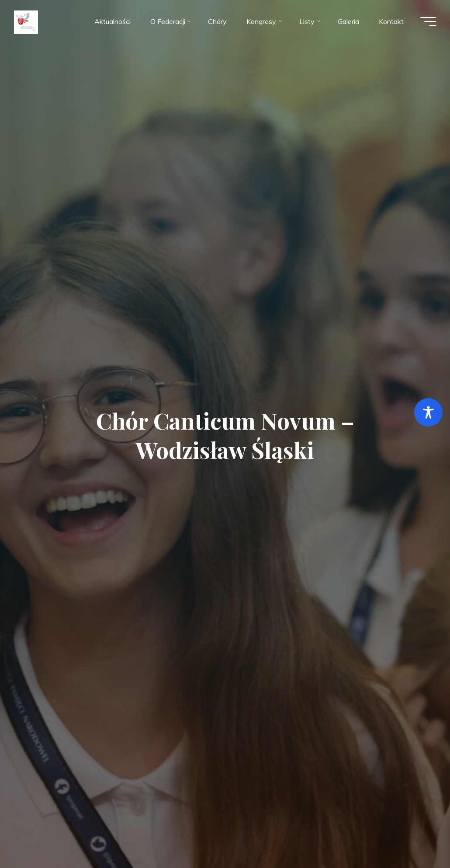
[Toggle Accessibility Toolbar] (428, 412)
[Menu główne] (428, 21)
